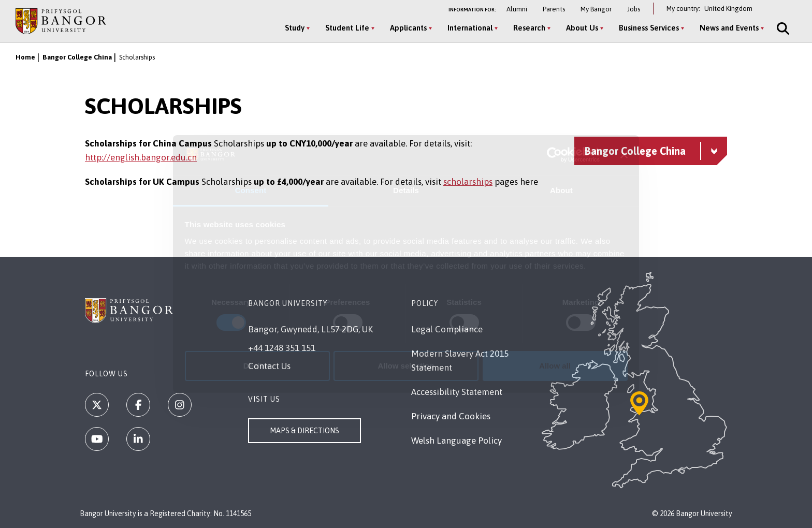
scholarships (468, 182)
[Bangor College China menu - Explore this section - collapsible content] (651, 151)
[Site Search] (782, 28)
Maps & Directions (304, 431)
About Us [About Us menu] (582, 28)
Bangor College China (77, 57)
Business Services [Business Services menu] (649, 28)
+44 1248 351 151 (282, 348)
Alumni (517, 9)
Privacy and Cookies (451, 416)
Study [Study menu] (295, 28)
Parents (554, 9)
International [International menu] (470, 28)
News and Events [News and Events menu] (729, 28)
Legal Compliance (447, 329)
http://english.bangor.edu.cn (141, 157)
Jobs (634, 9)
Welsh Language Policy (456, 441)
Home (25, 57)
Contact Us (269, 366)
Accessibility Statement (457, 392)
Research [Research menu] (529, 28)
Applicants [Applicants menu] (408, 28)
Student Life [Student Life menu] (347, 28)
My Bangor (596, 9)
